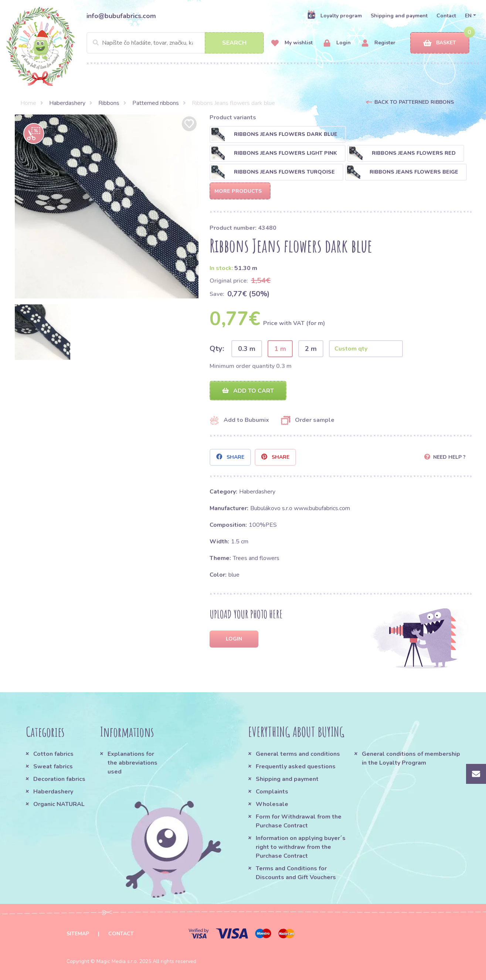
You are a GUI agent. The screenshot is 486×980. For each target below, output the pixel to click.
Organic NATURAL (59, 804)
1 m (280, 349)
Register (379, 43)
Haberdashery (67, 103)
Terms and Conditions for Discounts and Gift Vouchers (296, 873)
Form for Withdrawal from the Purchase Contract (299, 821)
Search (234, 43)
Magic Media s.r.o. (117, 961)
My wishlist (292, 43)
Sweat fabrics (53, 766)
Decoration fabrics (59, 779)
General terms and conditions (298, 754)
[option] (107, 206)
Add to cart (248, 391)
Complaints (272, 792)
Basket (440, 43)
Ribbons (109, 103)
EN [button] (468, 16)
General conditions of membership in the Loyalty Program (411, 758)
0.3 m (247, 349)
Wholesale (272, 804)
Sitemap (78, 934)
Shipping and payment (399, 16)
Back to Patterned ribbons (414, 102)
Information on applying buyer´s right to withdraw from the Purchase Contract (301, 847)
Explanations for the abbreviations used (132, 763)
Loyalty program (334, 16)
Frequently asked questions (296, 766)
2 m (311, 349)
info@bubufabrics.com (121, 16)
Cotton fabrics (53, 754)
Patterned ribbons (156, 103)
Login (337, 43)
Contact (446, 16)
